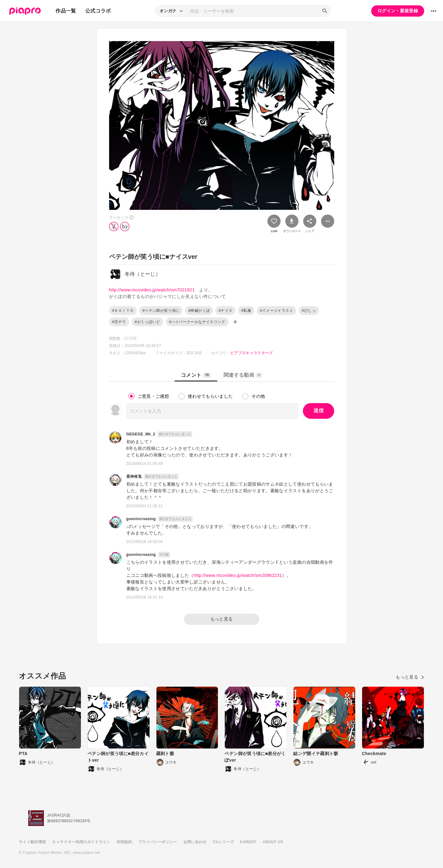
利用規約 (124, 842)
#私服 (246, 311)
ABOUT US (273, 842)
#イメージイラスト (277, 311)
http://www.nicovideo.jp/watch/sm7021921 (152, 290)
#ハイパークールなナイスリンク (197, 322)
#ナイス (225, 311)
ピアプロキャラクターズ (252, 353)
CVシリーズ (223, 842)
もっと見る (222, 619)
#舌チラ (119, 322)
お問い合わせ (195, 842)
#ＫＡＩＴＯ (123, 311)
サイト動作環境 (32, 842)
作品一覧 (66, 11)
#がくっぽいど (148, 322)
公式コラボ (98, 11)
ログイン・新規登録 (398, 11)
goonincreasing (141, 519)
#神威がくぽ (199, 311)
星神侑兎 (134, 477)
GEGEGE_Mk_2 (141, 434)
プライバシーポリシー (158, 842)
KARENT (248, 842)
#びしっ (309, 311)
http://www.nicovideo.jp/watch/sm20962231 (238, 575)
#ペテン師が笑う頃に (161, 311)
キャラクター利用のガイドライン (81, 842)
